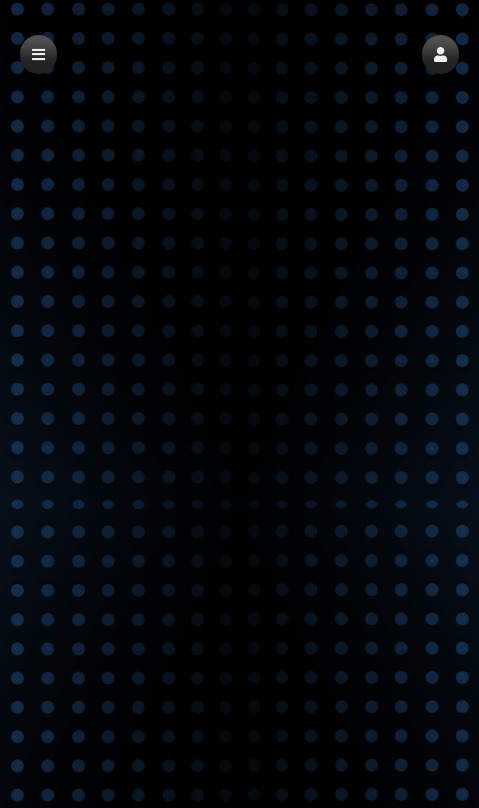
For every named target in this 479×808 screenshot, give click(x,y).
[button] (440, 54)
